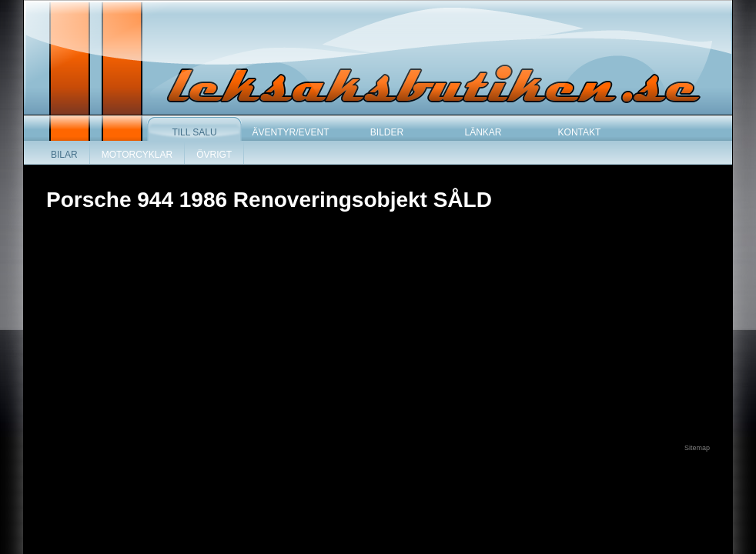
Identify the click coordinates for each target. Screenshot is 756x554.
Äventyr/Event (290, 132)
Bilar (64, 155)
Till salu (194, 132)
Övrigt (214, 155)
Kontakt (580, 132)
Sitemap (697, 448)
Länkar (483, 132)
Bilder (387, 132)
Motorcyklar (137, 155)
